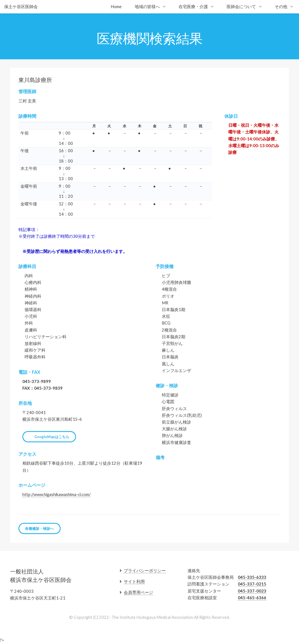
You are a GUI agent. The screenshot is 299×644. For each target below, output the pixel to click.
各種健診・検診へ (39, 528)
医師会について (241, 7)
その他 (281, 7)
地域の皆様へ (147, 7)
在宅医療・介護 (193, 7)
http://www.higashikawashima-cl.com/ (56, 494)
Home (116, 7)
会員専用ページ (138, 592)
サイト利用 (134, 581)
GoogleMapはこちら (52, 437)
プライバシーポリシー (145, 571)
